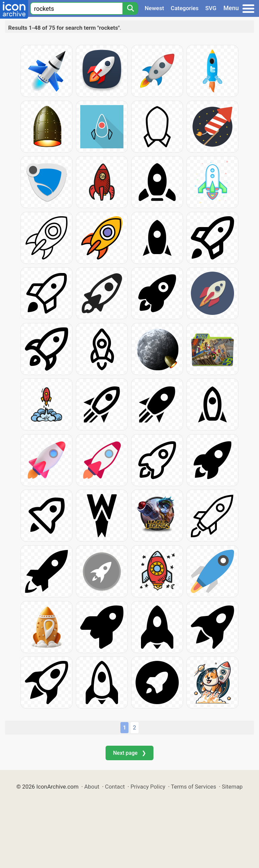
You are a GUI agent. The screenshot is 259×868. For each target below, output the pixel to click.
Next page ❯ (129, 753)
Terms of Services (194, 787)
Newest (154, 8)
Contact (115, 787)
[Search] (130, 8)
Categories (185, 8)
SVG (211, 8)
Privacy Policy (148, 787)
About (92, 787)
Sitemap (232, 787)
